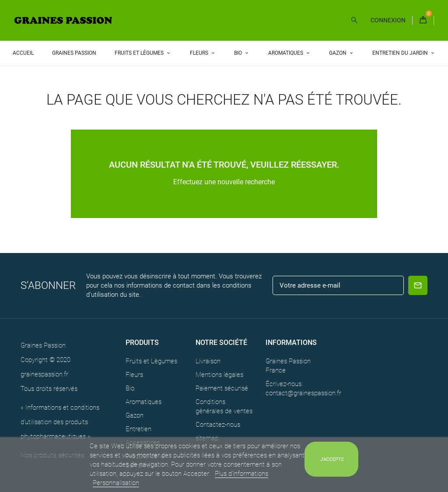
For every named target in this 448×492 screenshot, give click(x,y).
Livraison (208, 361)
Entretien (138, 429)
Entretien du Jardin (401, 53)
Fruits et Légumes (140, 53)
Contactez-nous (218, 425)
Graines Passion (74, 53)
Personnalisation (116, 483)
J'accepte (332, 459)
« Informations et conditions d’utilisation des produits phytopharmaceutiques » (60, 422)
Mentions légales (219, 375)
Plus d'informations (241, 474)
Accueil (23, 53)
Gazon (338, 53)
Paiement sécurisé (222, 388)
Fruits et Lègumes (151, 361)
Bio (239, 53)
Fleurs (200, 53)
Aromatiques (286, 53)
